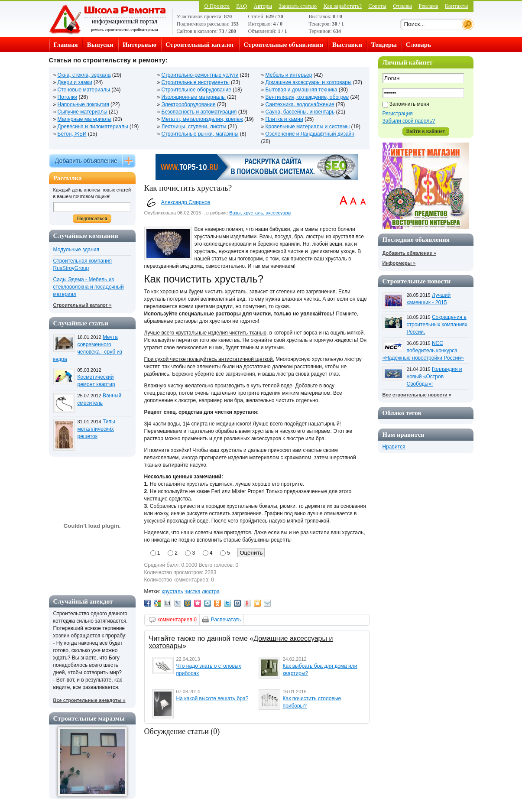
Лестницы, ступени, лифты (194, 127)
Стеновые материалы (84, 90)
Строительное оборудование (196, 90)
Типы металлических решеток (96, 429)
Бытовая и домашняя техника (302, 90)
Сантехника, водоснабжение (300, 104)
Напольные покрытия (83, 104)
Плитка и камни (284, 119)
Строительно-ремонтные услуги (200, 75)
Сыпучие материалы (83, 112)
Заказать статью (298, 6)
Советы (377, 6)
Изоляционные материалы (194, 97)
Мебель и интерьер (289, 75)
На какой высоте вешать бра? (212, 698)
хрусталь (172, 591)
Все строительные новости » (417, 395)
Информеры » (399, 263)
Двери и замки (75, 82)
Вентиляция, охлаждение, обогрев (307, 97)
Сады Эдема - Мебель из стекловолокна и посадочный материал (89, 287)
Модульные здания (76, 250)
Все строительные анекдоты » (89, 700)
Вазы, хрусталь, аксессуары (260, 213)
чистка (193, 591)
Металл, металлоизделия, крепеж (202, 119)
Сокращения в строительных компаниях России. (437, 325)
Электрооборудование (189, 104)
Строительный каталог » (83, 305)
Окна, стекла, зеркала (84, 75)
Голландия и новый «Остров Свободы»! (434, 377)
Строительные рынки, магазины (200, 134)
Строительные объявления (283, 45)
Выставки (347, 45)
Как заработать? (343, 6)
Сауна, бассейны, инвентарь (300, 112)
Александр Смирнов (186, 202)
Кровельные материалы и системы (308, 127)
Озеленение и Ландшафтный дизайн (310, 134)
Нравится (394, 447)
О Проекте (217, 6)
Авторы (263, 6)
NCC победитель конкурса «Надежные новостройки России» (423, 351)
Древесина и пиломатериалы (93, 127)
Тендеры (384, 45)
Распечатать (226, 620)
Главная (66, 45)
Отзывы (402, 6)
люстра (211, 591)
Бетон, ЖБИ (72, 134)
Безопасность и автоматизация (199, 112)
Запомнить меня (409, 104)
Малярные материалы (85, 119)
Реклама (428, 6)
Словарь (418, 45)
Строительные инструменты (196, 82)
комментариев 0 (177, 620)
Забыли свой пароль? (409, 121)
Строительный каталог (200, 45)
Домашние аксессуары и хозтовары (309, 82)
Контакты (457, 6)
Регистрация (398, 114)
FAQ (242, 6)
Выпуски (100, 45)
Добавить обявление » (409, 253)
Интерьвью (139, 45)
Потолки (68, 97)
